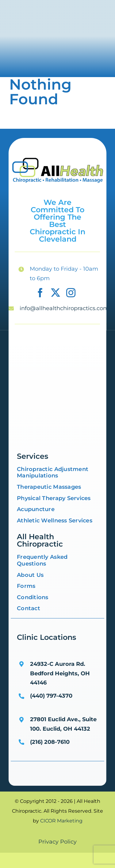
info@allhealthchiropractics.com (64, 308)
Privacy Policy (57, 842)
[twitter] (56, 293)
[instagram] (71, 293)
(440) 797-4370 (51, 696)
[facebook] (40, 293)
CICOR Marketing (61, 821)
